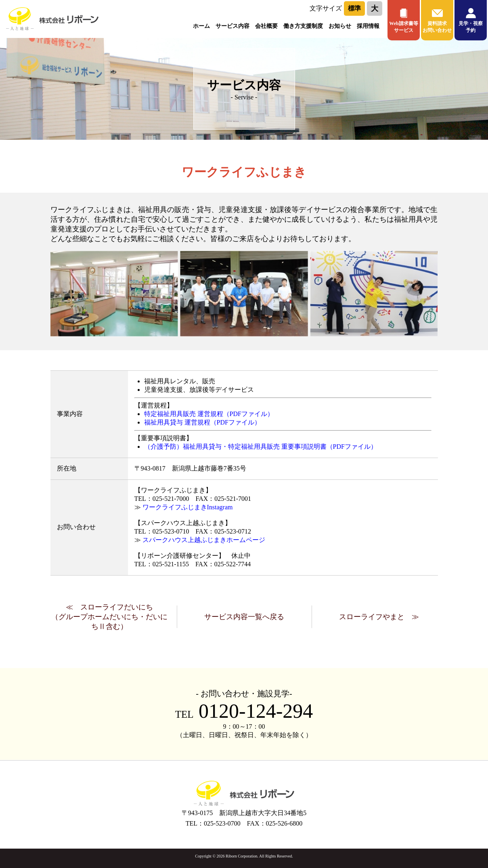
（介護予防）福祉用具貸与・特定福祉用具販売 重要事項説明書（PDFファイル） (261, 447)
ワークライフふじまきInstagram (188, 507)
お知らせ (340, 26)
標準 (354, 8)
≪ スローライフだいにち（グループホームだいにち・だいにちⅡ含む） (109, 617)
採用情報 (368, 26)
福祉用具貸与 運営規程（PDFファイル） (202, 422)
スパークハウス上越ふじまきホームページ (204, 540)
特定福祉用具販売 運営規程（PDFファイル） (209, 414)
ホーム (201, 26)
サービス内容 (232, 26)
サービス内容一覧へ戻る (244, 617)
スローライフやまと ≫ (379, 617)
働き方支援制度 (303, 26)
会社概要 (266, 26)
